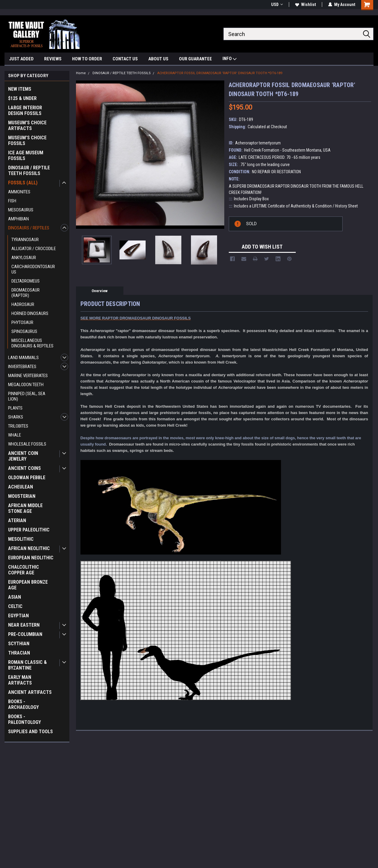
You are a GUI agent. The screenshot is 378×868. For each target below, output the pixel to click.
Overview (100, 291)
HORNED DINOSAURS (30, 313)
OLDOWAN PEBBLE (27, 478)
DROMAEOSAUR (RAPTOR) (26, 293)
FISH (12, 201)
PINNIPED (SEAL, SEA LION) (27, 396)
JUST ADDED (21, 59)
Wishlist (305, 5)
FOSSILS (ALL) (23, 183)
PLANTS (15, 408)
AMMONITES (19, 192)
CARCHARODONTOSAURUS (33, 269)
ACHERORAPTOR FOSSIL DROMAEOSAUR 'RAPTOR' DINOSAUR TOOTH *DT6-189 (220, 73)
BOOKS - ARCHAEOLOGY (23, 704)
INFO (230, 59)
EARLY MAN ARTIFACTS (20, 680)
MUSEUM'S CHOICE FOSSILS (27, 141)
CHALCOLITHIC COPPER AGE (24, 570)
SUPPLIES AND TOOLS (30, 732)
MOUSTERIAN (22, 496)
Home (81, 73)
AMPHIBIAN (18, 219)
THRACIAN (19, 653)
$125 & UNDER (22, 98)
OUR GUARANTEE (195, 59)
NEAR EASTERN (24, 625)
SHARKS (16, 417)
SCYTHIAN (19, 644)
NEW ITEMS (20, 89)
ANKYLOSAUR (24, 258)
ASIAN (15, 597)
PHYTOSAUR (22, 322)
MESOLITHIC (21, 539)
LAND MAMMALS (23, 358)
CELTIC (15, 606)
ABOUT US (158, 59)
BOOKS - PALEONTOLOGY (24, 719)
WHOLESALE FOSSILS (27, 444)
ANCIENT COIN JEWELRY (23, 456)
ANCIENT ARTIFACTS (30, 692)
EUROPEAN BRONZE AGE (28, 585)
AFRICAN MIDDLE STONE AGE (25, 508)
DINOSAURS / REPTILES (29, 228)
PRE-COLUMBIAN (25, 634)
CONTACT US (125, 59)
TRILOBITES (18, 426)
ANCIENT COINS (24, 468)
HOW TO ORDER (87, 59)
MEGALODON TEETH (26, 385)
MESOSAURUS (21, 210)
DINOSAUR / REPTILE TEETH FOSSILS (29, 171)
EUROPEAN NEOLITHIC (31, 558)
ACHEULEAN (21, 487)
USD (277, 5)
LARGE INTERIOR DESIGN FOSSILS (25, 110)
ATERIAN (17, 520)
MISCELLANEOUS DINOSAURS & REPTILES (32, 343)
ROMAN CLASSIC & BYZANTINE (27, 665)
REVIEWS (53, 59)
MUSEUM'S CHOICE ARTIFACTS (27, 126)
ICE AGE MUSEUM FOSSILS (26, 156)
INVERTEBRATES (22, 367)
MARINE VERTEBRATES (28, 376)
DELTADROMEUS (26, 281)
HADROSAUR (23, 304)
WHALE (15, 435)
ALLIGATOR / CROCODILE (34, 249)
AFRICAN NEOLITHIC (29, 548)
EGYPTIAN (18, 616)
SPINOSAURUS (24, 331)
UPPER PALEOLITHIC (29, 530)
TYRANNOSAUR (25, 240)
